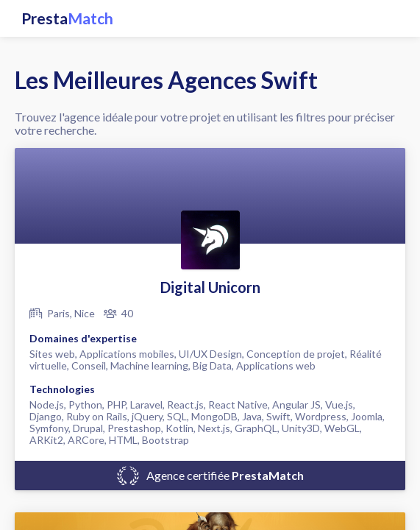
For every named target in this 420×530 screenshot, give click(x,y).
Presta (67, 18)
